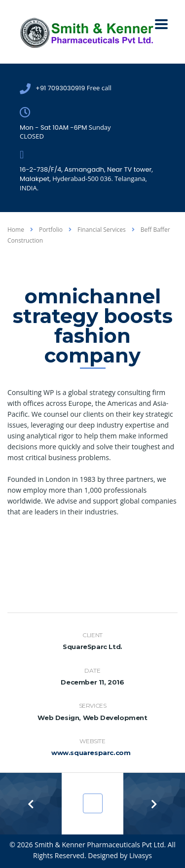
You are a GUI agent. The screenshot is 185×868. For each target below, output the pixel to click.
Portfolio (95, 804)
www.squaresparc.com (91, 753)
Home (16, 230)
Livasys (141, 855)
